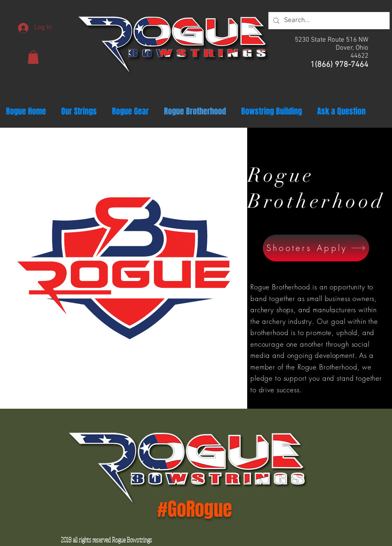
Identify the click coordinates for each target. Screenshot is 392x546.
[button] (33, 57)
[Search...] (328, 21)
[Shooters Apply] (316, 248)
